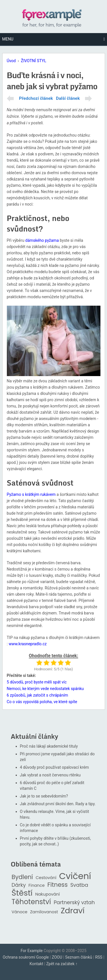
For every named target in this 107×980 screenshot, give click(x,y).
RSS (99, 957)
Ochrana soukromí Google (26, 957)
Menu (8, 39)
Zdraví (73, 911)
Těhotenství (31, 902)
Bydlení (22, 877)
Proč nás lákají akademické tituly (49, 746)
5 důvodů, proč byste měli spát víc (37, 682)
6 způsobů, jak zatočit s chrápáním (38, 695)
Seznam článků (79, 957)
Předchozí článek (36, 98)
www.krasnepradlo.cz (28, 644)
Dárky (19, 885)
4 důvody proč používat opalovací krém (54, 767)
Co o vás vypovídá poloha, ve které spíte (42, 702)
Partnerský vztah (74, 903)
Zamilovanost (44, 912)
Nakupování (47, 894)
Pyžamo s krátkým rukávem (31, 494)
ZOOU (57, 957)
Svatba (79, 885)
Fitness (57, 885)
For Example (32, 951)
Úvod (11, 61)
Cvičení (75, 876)
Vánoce (20, 912)
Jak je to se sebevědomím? (44, 796)
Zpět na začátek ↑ (62, 964)
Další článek (68, 98)
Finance (37, 885)
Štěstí (22, 893)
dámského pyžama (42, 240)
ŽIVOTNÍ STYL (34, 61)
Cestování (46, 878)
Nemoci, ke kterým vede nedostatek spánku (45, 689)
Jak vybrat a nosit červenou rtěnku (50, 775)
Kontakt (36, 964)
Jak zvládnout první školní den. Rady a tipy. (58, 804)
